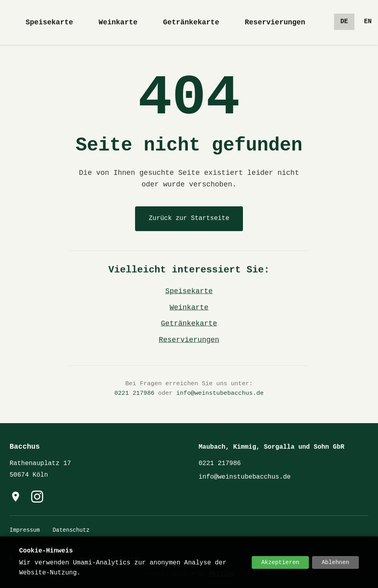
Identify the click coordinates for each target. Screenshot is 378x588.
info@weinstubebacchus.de (220, 394)
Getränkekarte (191, 22)
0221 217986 (134, 394)
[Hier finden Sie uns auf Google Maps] (16, 497)
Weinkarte (118, 22)
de (344, 22)
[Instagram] (37, 497)
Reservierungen (275, 22)
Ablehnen (335, 562)
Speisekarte (49, 22)
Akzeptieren (280, 562)
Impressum (25, 530)
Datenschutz (71, 530)
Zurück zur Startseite (189, 218)
